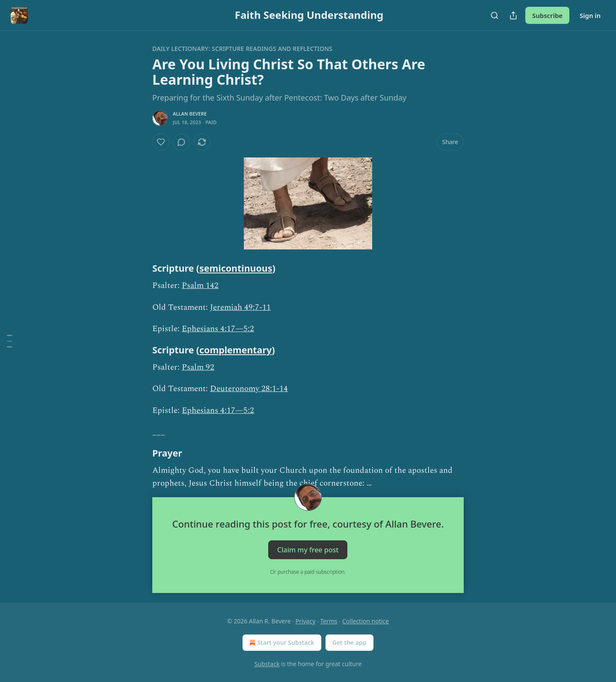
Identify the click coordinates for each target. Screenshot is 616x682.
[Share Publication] (513, 15)
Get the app (349, 642)
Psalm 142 (200, 286)
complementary (235, 350)
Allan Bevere (190, 114)
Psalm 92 (198, 367)
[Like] (161, 142)
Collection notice (366, 621)
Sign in (590, 15)
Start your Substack (281, 643)
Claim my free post (308, 549)
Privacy (306, 621)
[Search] (495, 15)
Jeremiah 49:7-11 (240, 307)
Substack (267, 664)
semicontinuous (236, 268)
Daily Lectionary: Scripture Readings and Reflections (242, 49)
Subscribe (547, 15)
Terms (329, 621)
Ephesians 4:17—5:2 (218, 329)
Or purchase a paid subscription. (308, 572)
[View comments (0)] (181, 142)
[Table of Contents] (9, 341)
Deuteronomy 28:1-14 (249, 389)
